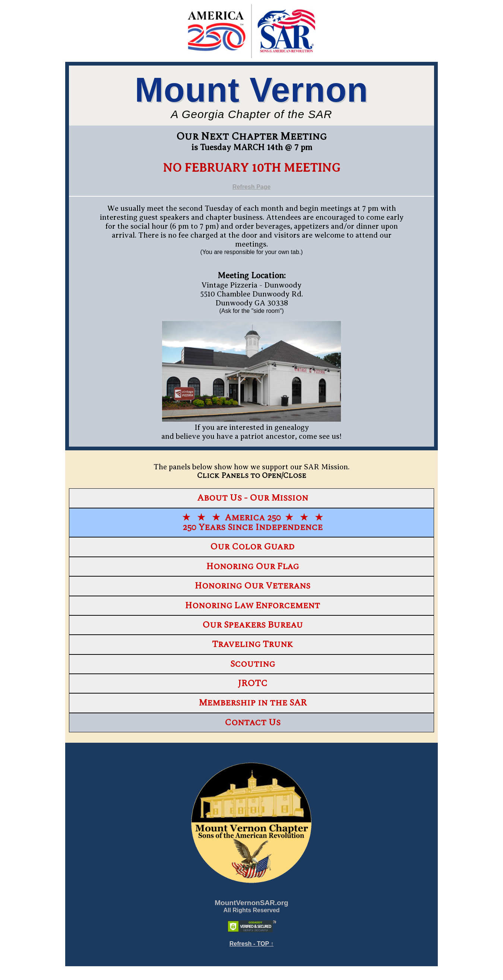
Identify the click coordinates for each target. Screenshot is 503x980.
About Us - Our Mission (253, 498)
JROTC (253, 684)
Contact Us (253, 723)
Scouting (253, 664)
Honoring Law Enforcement (253, 606)
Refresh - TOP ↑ (252, 944)
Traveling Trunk (252, 644)
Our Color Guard (252, 547)
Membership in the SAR (253, 703)
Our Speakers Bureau (253, 625)
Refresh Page (251, 187)
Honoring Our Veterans (253, 586)
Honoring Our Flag (253, 567)
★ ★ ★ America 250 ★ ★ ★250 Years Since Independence (253, 523)
